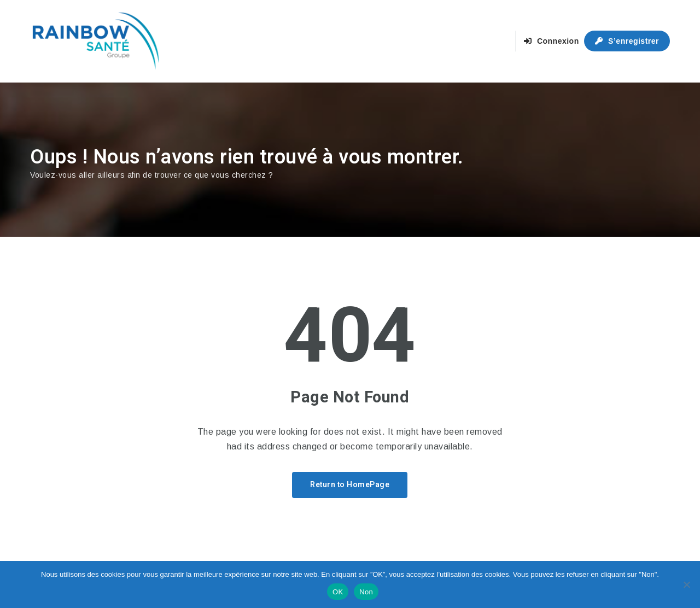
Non (366, 592)
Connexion (552, 41)
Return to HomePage (350, 485)
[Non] (686, 584)
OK (338, 592)
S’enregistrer (627, 41)
